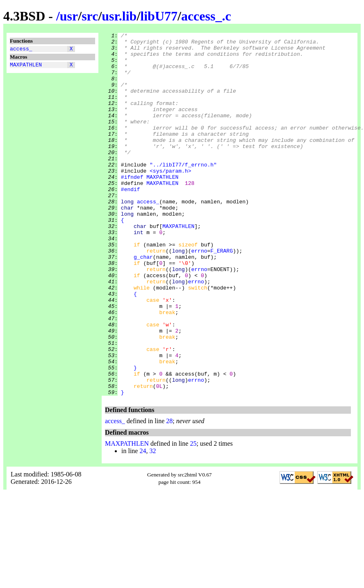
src (90, 16)
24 (143, 523)
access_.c (206, 16)
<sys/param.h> (170, 199)
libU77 (159, 16)
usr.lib (119, 16)
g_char (143, 302)
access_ (21, 50)
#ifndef (132, 206)
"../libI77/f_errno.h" (183, 191)
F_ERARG (222, 295)
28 (169, 493)
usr (69, 16)
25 (193, 516)
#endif (131, 221)
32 (152, 523)
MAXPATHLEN (26, 67)
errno (199, 295)
